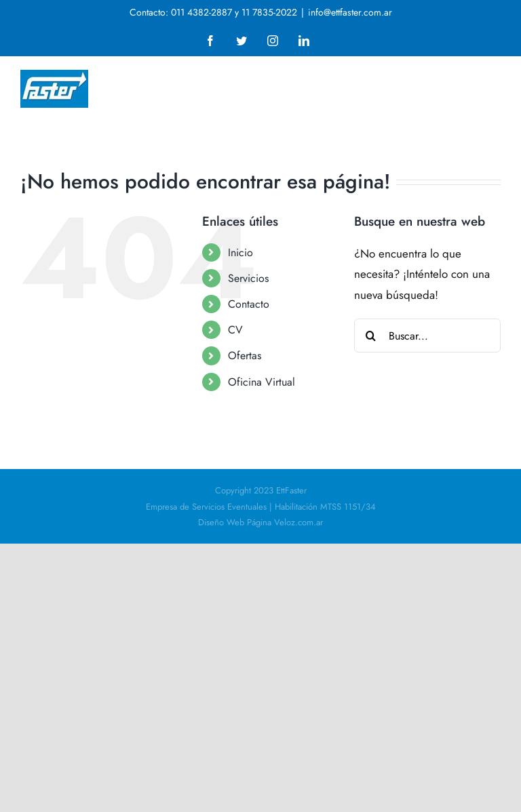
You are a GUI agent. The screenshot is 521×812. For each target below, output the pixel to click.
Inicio (240, 252)
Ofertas (245, 356)
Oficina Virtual (262, 382)
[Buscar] (371, 336)
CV (235, 330)
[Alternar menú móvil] (494, 78)
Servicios (248, 278)
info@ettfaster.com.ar (350, 12)
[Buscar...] (427, 336)
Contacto (249, 304)
